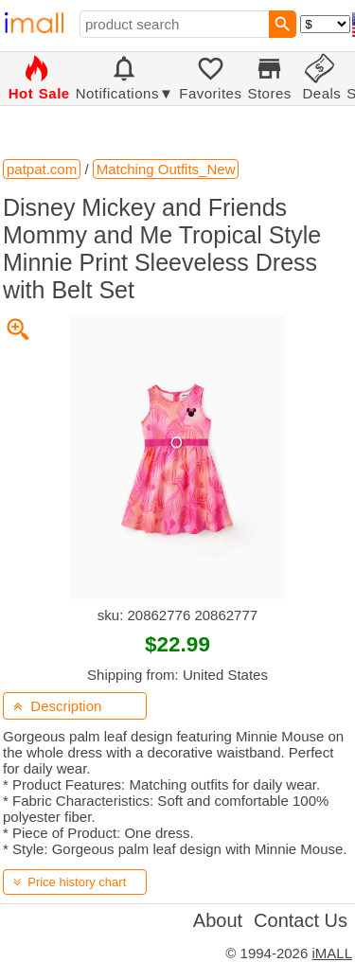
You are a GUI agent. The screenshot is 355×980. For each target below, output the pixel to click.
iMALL (332, 953)
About (218, 920)
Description (57, 706)
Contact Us (301, 920)
